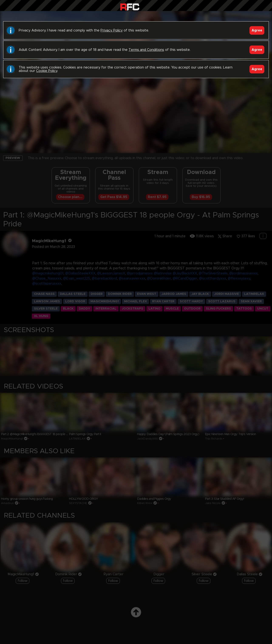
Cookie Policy (47, 71)
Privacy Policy (112, 30)
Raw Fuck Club (130, 6)
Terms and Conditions (146, 50)
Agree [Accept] (257, 30)
